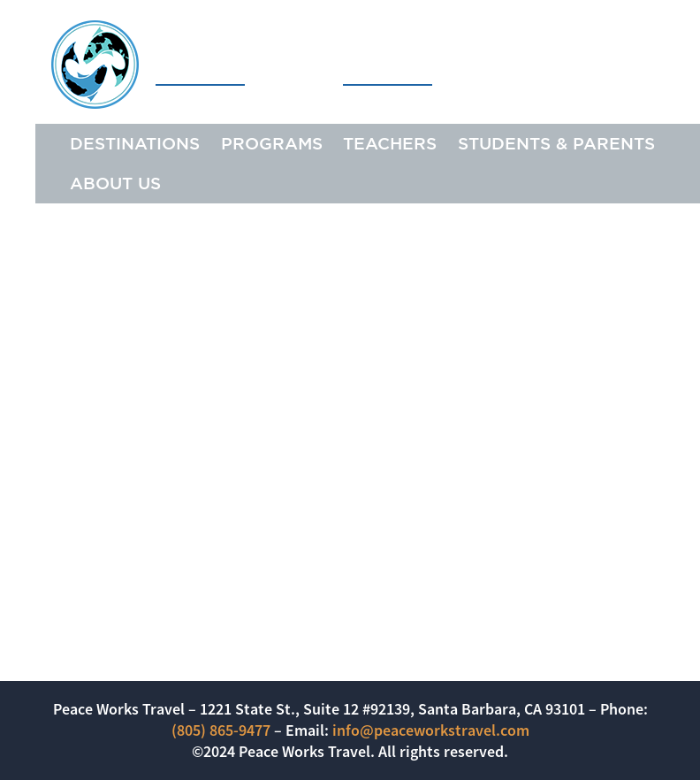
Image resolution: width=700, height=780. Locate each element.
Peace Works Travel (242, 64)
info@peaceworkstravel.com (431, 730)
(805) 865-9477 (221, 730)
